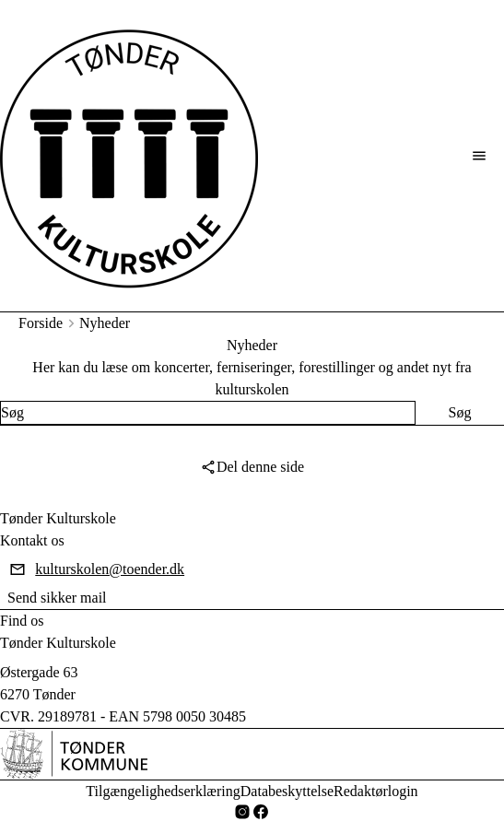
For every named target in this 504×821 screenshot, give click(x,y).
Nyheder (105, 323)
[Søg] (460, 413)
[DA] (74, 754)
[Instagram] (242, 812)
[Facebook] (261, 812)
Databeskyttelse (287, 791)
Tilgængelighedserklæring (163, 791)
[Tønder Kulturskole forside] (129, 156)
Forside (41, 323)
